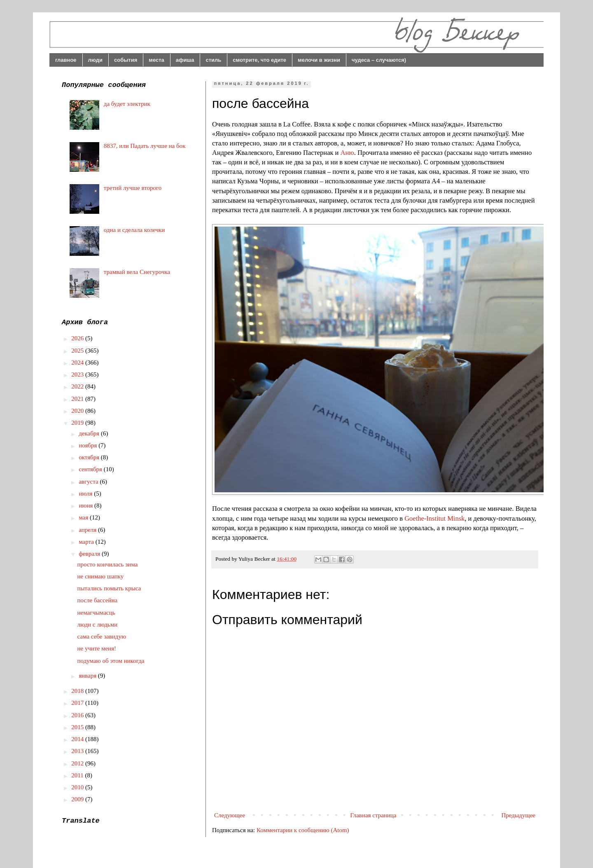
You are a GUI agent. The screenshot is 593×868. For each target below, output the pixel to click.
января (88, 676)
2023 (78, 374)
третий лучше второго (133, 188)
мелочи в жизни (319, 60)
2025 (78, 351)
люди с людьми (98, 625)
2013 (78, 751)
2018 (78, 691)
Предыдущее (519, 815)
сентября (91, 469)
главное (66, 60)
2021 (78, 399)
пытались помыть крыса (109, 588)
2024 (78, 363)
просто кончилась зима (108, 564)
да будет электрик (127, 104)
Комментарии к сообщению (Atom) (303, 830)
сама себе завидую (102, 636)
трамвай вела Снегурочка (137, 272)
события (126, 60)
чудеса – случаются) (379, 60)
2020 (78, 411)
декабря (90, 433)
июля (86, 494)
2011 (78, 775)
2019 (78, 423)
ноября (89, 445)
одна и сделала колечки (134, 230)
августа (89, 482)
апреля (88, 530)
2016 (78, 715)
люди (95, 60)
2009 (78, 799)
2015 (78, 727)
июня (86, 505)
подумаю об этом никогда (111, 661)
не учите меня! (97, 648)
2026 (78, 338)
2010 (78, 787)
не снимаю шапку (101, 576)
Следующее (230, 815)
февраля (90, 554)
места (156, 60)
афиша (185, 60)
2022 (78, 386)
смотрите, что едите (259, 60)
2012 (78, 763)
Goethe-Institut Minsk (434, 518)
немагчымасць (96, 613)
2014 (78, 739)
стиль (213, 60)
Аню (347, 153)
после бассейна (98, 600)
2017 (78, 703)
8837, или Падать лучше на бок (145, 146)
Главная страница (373, 815)
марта (87, 542)
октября (90, 457)
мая (84, 517)
